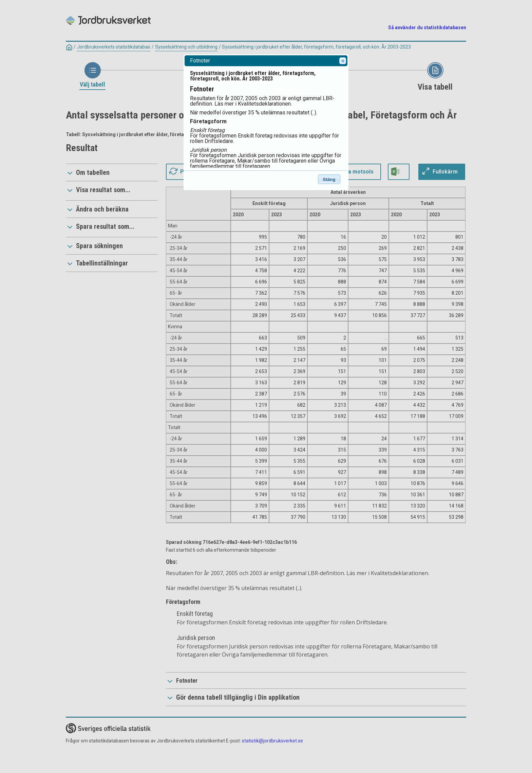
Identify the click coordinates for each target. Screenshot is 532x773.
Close (342, 61)
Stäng (329, 179)
